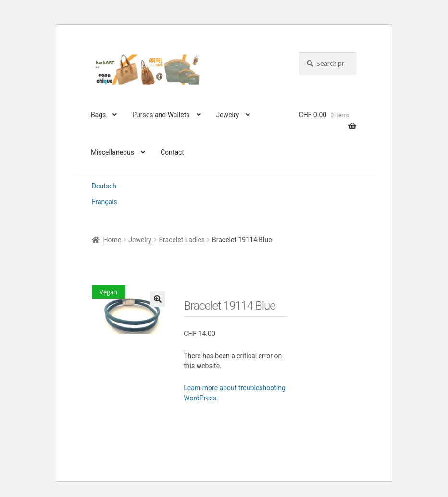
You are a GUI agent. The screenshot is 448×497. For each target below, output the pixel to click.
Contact (172, 152)
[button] (158, 299)
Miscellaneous (112, 152)
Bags (98, 115)
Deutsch (104, 186)
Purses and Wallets (161, 115)
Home (112, 240)
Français (105, 202)
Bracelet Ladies (182, 240)
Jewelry (227, 115)
